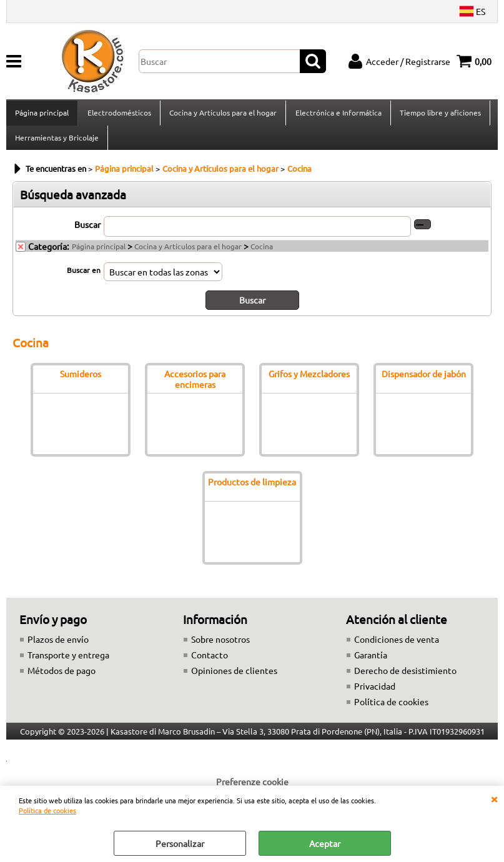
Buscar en (84, 277)
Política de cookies (47, 810)
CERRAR (494, 798)
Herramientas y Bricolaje (57, 143)
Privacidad (375, 693)
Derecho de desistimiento (405, 678)
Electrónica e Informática (337, 114)
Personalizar (180, 843)
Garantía (371, 662)
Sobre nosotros (220, 646)
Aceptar (325, 843)
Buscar (87, 232)
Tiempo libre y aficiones (439, 114)
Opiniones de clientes (234, 678)
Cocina (262, 254)
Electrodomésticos (119, 114)
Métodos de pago (62, 678)
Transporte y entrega (68, 662)
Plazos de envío (58, 646)
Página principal (42, 114)
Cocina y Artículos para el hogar (222, 114)
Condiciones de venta (397, 646)
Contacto (210, 662)
